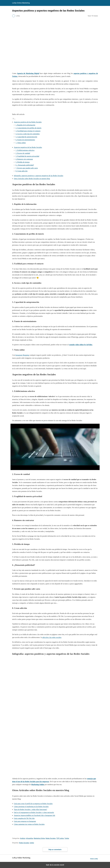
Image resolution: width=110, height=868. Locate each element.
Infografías (29, 838)
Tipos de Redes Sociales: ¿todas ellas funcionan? (30, 809)
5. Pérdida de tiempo (23, 162)
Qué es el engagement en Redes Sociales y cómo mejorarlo (34, 812)
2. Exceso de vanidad (23, 153)
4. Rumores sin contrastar (24, 159)
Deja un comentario (55, 850)
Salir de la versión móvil (55, 865)
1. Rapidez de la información (25, 125)
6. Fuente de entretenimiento (25, 140)
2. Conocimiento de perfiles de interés (28, 128)
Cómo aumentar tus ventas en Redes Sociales (29, 824)
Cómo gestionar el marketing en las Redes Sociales (31, 807)
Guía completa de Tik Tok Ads (24, 818)
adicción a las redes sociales (52, 637)
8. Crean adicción (22, 171)
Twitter (67, 838)
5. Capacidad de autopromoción (26, 137)
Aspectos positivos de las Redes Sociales (28, 122)
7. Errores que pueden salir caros (27, 168)
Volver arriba (94, 859)
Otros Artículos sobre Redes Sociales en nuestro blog (32, 179)
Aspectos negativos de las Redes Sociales (28, 147)
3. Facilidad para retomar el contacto (28, 131)
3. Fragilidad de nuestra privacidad (27, 156)
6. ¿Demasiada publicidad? (25, 165)
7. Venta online (21, 143)
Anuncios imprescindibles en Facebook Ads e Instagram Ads (35, 815)
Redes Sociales (51, 838)
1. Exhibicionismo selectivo (25, 150)
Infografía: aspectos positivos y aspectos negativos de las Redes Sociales (39, 176)
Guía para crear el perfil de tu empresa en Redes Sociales (33, 804)
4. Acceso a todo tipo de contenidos (28, 134)
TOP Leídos (60, 838)
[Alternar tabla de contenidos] (14, 119)
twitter (32, 843)
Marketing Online (39, 838)
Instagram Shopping (22, 355)
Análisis (23, 838)
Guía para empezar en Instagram (25, 821)
